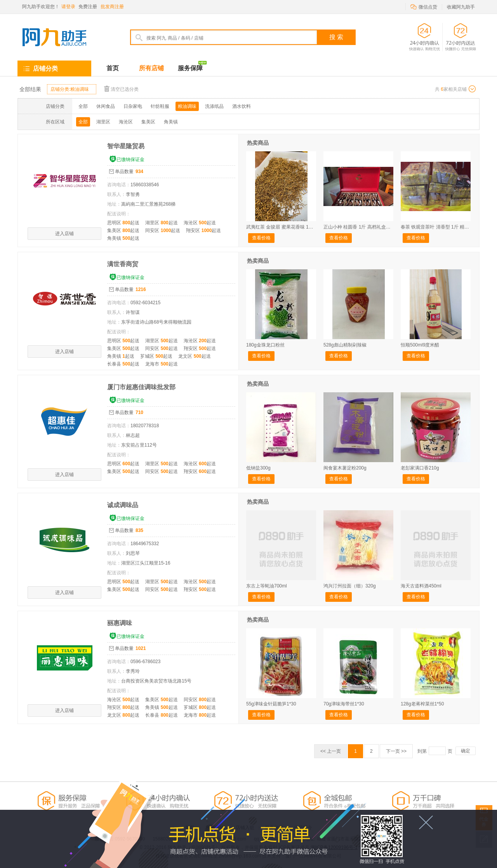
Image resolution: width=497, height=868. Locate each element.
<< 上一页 (331, 751)
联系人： (116, 194)
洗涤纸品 (214, 106)
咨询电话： (119, 185)
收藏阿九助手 (461, 7)
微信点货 (424, 6)
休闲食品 (106, 106)
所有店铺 (151, 68)
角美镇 (171, 122)
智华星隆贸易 (126, 146)
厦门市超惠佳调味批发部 (141, 387)
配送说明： (119, 214)
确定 (466, 751)
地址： (114, 204)
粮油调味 (187, 106)
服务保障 (192, 66)
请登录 (68, 7)
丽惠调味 (120, 623)
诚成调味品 (123, 505)
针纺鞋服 (160, 106)
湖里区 (103, 122)
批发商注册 (112, 7)
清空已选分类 (121, 89)
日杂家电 (133, 106)
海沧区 (126, 122)
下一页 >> (396, 751)
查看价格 (261, 238)
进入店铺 (64, 234)
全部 (83, 106)
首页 (113, 68)
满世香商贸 (123, 264)
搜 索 (336, 37)
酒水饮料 (242, 106)
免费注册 (88, 7)
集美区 (148, 122)
